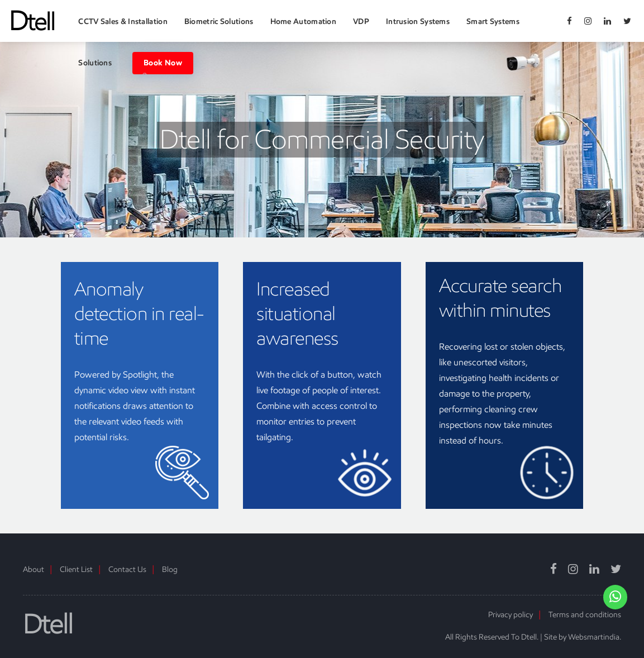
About (34, 569)
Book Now (163, 63)
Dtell (48, 624)
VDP (361, 22)
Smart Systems (493, 22)
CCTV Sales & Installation (123, 22)
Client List (76, 569)
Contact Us (127, 569)
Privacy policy (511, 615)
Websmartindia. (595, 637)
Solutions (95, 63)
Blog (170, 569)
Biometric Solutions (219, 22)
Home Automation (304, 22)
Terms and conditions (585, 615)
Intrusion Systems (418, 22)
